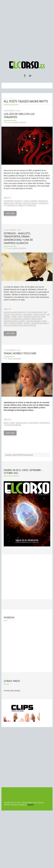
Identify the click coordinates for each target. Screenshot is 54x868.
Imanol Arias (36, 319)
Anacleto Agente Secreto (15, 312)
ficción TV (19, 201)
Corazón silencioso (31, 317)
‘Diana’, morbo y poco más (20, 353)
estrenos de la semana (20, 319)
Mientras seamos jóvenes (14, 321)
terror (27, 323)
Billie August (16, 315)
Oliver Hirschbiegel (13, 425)
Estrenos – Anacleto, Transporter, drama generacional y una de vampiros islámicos (18, 238)
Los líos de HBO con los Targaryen (19, 116)
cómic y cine (17, 317)
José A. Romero (14, 359)
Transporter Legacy (40, 323)
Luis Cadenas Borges (17, 122)
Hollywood (34, 423)
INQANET (31, 805)
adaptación (8, 201)
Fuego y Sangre (30, 201)
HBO (12, 203)
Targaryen (32, 205)
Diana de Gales (22, 423)
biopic (6, 423)
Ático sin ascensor (35, 312)
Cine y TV (7, 198)
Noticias (12, 99)
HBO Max (18, 203)
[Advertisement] (27, 29)
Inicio (6, 99)
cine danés (27, 315)
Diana (12, 423)
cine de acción (39, 315)
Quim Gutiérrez (16, 323)
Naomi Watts (12, 205)
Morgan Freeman (34, 321)
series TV (22, 205)
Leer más (10, 213)
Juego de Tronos (30, 203)
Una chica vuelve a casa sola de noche (20, 325)
